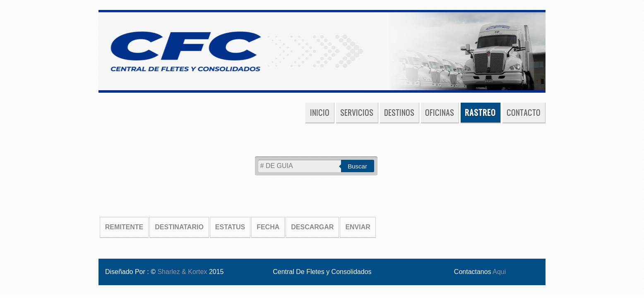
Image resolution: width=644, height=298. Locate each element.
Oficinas (440, 112)
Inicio (320, 112)
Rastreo (480, 112)
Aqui (499, 272)
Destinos (399, 112)
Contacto (524, 112)
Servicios (357, 112)
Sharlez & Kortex (183, 272)
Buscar (357, 166)
